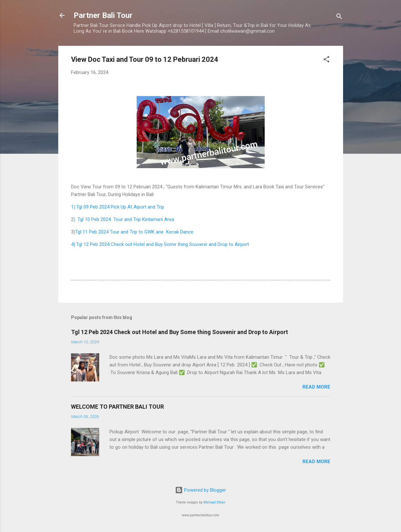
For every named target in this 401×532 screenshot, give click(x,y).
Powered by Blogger (200, 490)
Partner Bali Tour (103, 15)
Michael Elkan (214, 502)
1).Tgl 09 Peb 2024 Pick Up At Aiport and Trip (118, 207)
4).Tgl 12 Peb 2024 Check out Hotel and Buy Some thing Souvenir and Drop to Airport (160, 244)
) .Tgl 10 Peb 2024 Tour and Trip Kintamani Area (124, 219)
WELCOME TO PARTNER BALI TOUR (117, 407)
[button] (326, 60)
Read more (316, 387)
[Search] (339, 17)
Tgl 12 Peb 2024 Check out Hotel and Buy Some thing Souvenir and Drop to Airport (180, 332)
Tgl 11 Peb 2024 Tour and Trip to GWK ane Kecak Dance (135, 232)
